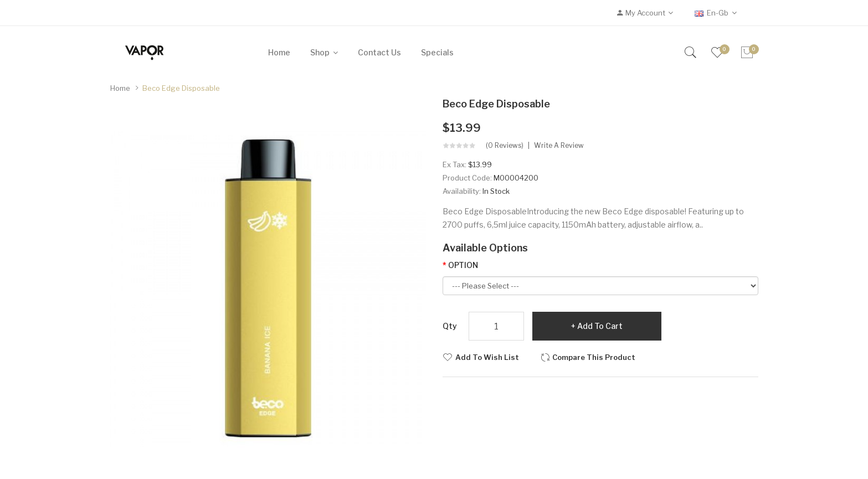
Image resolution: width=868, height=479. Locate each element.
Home (120, 88)
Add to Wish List (487, 357)
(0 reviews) (505, 146)
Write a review (559, 146)
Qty (450, 326)
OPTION (463, 265)
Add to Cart (600, 326)
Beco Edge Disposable (181, 88)
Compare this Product (594, 357)
